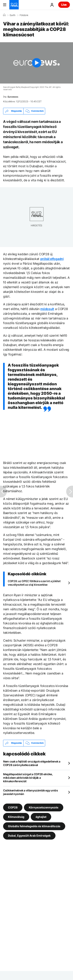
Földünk (24, 15)
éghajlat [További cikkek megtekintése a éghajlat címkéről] (41, 817)
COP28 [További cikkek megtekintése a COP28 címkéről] (13, 807)
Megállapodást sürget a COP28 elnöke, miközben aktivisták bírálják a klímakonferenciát (28, 778)
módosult (47, 309)
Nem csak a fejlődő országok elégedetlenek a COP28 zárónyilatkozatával (32, 763)
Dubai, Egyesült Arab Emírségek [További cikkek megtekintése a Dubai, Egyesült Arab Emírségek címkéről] (29, 835)
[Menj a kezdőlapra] (14, 5)
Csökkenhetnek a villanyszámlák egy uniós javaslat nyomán (31, 792)
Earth (13, 15)
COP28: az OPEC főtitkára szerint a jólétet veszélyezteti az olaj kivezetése (34, 583)
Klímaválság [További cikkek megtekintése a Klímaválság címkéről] (16, 817)
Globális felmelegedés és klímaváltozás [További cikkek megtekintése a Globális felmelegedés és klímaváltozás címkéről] (34, 826)
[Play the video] (36, 63)
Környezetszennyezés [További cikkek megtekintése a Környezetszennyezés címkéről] (44, 807)
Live (64, 5)
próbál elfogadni (52, 259)
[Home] (4, 15)
